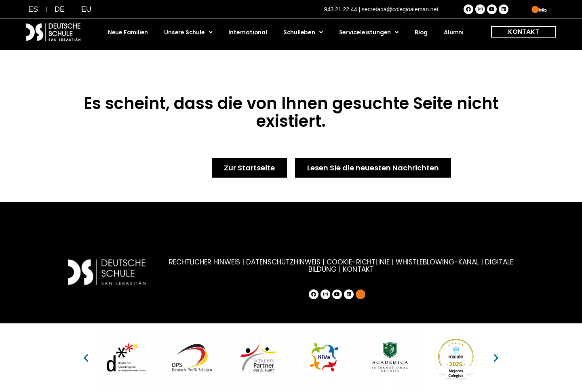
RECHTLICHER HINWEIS (205, 262)
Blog (421, 32)
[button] (86, 358)
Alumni (454, 32)
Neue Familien (128, 32)
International (248, 32)
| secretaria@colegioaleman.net (398, 9)
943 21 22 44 (341, 9)
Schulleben (303, 32)
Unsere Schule (188, 32)
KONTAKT (524, 32)
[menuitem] (33, 9)
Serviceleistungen (369, 32)
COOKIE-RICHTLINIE (358, 262)
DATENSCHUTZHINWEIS (283, 262)
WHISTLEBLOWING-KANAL (438, 262)
